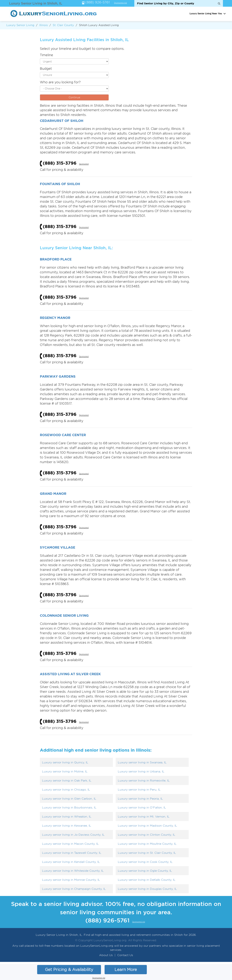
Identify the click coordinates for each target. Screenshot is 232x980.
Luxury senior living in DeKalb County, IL (147, 880)
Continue (74, 97)
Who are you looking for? (60, 82)
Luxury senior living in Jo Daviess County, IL (73, 835)
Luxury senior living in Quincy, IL (65, 762)
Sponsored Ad (120, 3)
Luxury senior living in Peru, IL (139, 790)
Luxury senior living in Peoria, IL (140, 799)
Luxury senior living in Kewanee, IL (67, 826)
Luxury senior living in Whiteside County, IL (73, 871)
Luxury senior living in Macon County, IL (70, 844)
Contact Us (125, 955)
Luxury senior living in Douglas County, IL (147, 889)
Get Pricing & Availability (69, 969)
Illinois (43, 25)
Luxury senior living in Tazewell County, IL (72, 853)
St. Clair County (63, 25)
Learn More (126, 969)
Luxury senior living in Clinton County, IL (147, 835)
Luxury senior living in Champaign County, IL (74, 889)
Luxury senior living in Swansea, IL (142, 762)
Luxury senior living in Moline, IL (65, 771)
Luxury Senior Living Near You (206, 13)
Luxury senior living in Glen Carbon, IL (69, 799)
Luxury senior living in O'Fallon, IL (142, 807)
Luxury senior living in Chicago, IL (66, 790)
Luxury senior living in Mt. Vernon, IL (144, 817)
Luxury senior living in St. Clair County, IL (147, 853)
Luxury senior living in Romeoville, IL (144, 781)
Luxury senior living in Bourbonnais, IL (69, 807)
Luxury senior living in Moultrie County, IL (147, 844)
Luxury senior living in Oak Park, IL (67, 781)
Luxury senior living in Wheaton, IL (67, 817)
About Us (106, 955)
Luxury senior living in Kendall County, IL (71, 862)
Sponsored (84, 164)
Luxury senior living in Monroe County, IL (71, 880)
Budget (46, 69)
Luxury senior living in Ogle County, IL (145, 871)
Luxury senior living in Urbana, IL (141, 771)
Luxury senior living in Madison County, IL (147, 826)
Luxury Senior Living (20, 25)
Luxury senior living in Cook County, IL (145, 862)
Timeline (46, 55)
